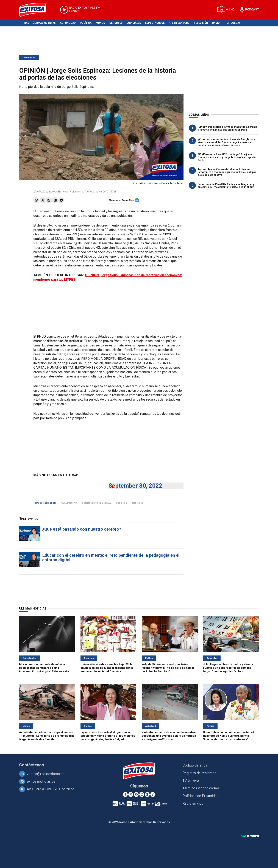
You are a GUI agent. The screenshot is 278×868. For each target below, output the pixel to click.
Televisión (201, 23)
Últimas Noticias (44, 23)
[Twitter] (131, 794)
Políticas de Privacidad (200, 796)
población (122, 503)
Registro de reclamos (199, 773)
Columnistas (29, 57)
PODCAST (252, 9)
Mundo (100, 23)
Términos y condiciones (201, 788)
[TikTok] (153, 794)
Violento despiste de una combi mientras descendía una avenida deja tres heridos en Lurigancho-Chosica (169, 736)
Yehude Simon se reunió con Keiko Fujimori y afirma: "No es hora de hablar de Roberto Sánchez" (168, 668)
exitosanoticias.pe (41, 781)
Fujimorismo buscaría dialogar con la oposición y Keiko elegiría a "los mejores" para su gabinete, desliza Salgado (108, 736)
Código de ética (195, 765)
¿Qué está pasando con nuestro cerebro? (82, 529)
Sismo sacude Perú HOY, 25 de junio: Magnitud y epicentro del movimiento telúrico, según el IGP (226, 186)
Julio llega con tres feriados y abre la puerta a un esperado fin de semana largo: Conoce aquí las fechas (228, 668)
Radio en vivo (193, 803)
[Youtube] (136, 794)
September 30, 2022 (135, 486)
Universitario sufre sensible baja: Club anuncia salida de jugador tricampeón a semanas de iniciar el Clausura (107, 668)
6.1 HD (230, 9)
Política (86, 23)
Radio (216, 23)
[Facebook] (125, 794)
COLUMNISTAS (69, 503)
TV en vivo (191, 781)
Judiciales (134, 23)
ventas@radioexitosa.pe (46, 774)
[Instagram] (142, 794)
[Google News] (147, 794)
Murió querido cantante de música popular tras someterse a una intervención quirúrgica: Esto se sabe (44, 668)
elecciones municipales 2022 (97, 503)
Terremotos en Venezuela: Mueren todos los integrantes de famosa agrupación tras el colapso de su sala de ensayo (227, 172)
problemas (137, 503)
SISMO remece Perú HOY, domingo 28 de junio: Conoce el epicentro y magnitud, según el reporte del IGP (227, 157)
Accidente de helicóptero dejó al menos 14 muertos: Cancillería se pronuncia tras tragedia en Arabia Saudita (47, 736)
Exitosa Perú (181, 23)
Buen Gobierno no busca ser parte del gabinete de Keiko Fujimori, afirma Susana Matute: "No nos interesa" (228, 736)
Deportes (116, 23)
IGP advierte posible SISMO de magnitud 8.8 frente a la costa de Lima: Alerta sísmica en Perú (227, 128)
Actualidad (68, 23)
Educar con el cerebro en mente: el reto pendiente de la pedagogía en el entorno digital (111, 558)
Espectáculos (155, 23)
